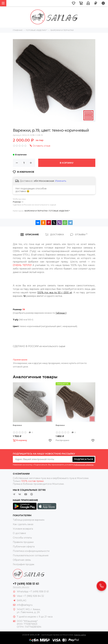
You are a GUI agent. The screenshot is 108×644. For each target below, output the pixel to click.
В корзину (67, 163)
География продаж (24, 564)
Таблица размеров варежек (29, 520)
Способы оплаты (22, 538)
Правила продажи (23, 542)
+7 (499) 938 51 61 (26, 584)
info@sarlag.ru (25, 605)
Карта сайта (80, 635)
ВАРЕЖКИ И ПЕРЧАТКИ (36, 211)
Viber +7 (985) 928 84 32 (30, 596)
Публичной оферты (83, 465)
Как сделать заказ (23, 524)
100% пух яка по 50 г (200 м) (55, 293)
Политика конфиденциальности (31, 551)
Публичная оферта (24, 547)
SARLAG (22, 600)
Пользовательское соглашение (31, 555)
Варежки (17, 425)
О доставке (19, 533)
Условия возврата (23, 529)
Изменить (61, 181)
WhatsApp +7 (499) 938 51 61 (33, 592)
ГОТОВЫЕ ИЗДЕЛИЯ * (59, 211)
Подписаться (83, 459)
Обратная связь (22, 560)
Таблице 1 (61, 313)
